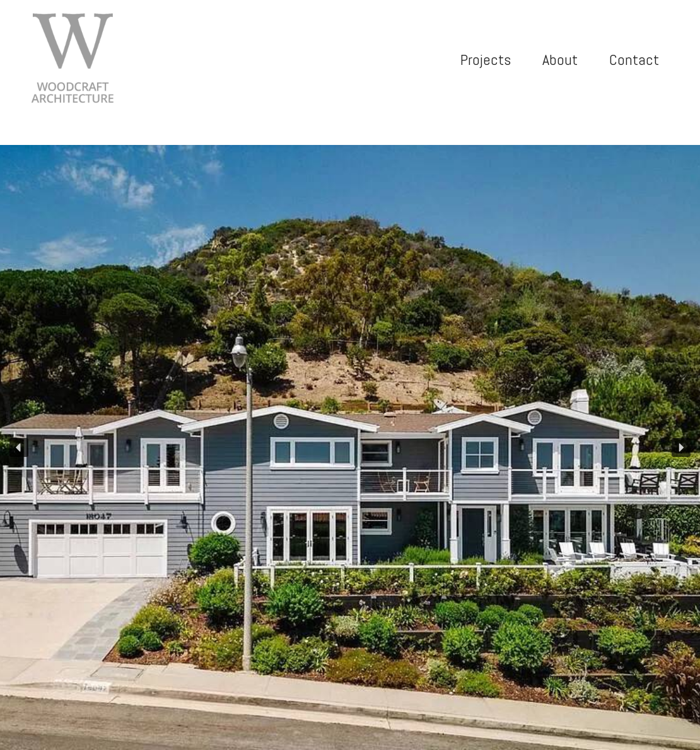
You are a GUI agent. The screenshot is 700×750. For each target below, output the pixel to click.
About (560, 60)
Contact (634, 60)
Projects (486, 60)
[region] (350, 447)
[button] (19, 447)
